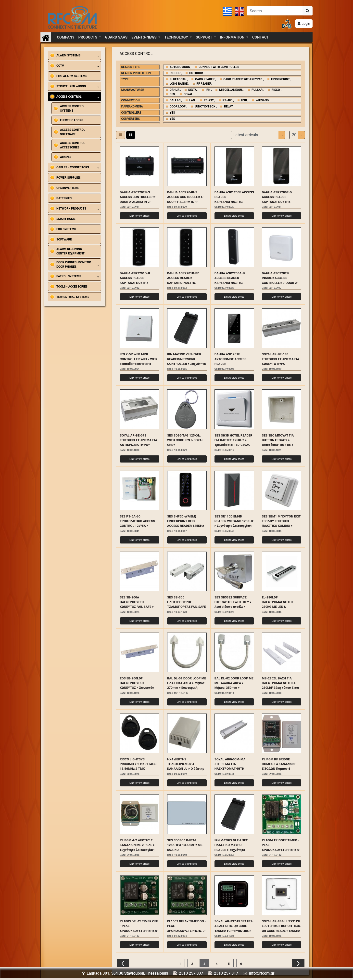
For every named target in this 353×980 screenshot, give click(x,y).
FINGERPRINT (280, 79)
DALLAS (175, 100)
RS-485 (227, 100)
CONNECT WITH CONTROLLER (219, 67)
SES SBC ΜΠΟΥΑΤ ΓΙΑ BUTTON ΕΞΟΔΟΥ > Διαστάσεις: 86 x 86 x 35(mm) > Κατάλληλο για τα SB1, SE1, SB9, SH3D (280, 445)
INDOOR (175, 73)
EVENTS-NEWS (144, 37)
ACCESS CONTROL (136, 54)
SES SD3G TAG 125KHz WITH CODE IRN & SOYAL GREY (185, 440)
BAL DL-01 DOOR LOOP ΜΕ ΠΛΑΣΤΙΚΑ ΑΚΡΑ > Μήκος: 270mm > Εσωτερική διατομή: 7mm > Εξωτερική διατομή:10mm (187, 688)
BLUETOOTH (178, 79)
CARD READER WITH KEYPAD (243, 79)
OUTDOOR (196, 73)
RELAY (228, 106)
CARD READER (205, 79)
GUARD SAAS (116, 37)
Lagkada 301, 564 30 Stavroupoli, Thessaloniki (125, 973)
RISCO (276, 90)
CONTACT (261, 37)
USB (244, 100)
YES (172, 113)
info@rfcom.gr (262, 973)
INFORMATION (233, 37)
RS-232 (209, 100)
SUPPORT (204, 37)
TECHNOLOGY (176, 37)
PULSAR (257, 90)
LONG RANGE (179, 84)
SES (172, 94)
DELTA (193, 90)
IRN (208, 90)
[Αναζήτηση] (275, 11)
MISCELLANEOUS (231, 90)
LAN (192, 100)
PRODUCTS (88, 37)
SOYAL (188, 94)
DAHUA (175, 90)
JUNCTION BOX (205, 106)
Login (306, 24)
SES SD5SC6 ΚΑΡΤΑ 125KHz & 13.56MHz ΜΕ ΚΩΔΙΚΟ (185, 845)
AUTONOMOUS (180, 67)
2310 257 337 (191, 973)
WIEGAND (262, 100)
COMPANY (66, 37)
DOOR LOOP (178, 106)
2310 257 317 (226, 973)
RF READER (204, 84)
